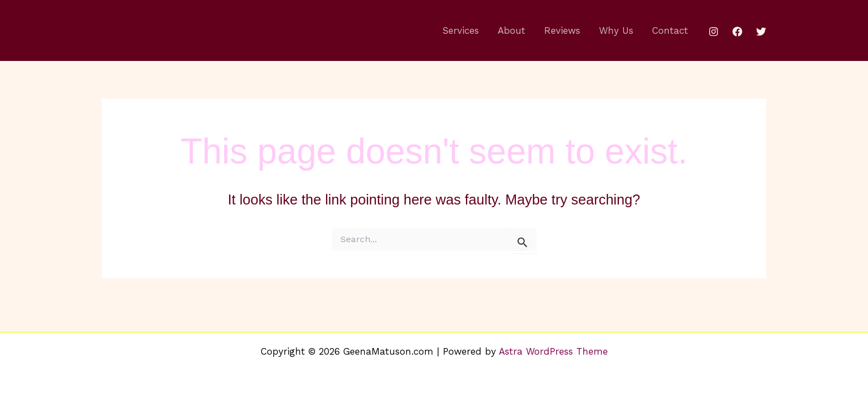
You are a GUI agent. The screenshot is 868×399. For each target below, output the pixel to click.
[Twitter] (761, 32)
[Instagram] (714, 32)
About (512, 30)
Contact (670, 30)
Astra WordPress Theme (553, 351)
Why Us (616, 30)
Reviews (562, 30)
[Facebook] (737, 32)
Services (461, 30)
